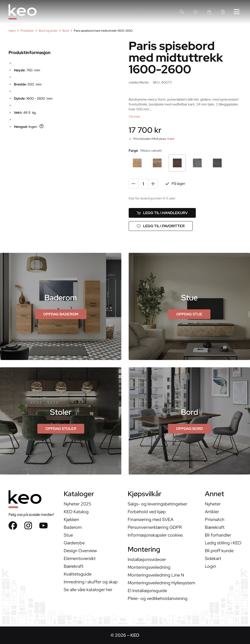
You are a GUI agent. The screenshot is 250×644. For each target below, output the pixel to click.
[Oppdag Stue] (189, 314)
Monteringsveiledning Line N (156, 575)
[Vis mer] (134, 116)
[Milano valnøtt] (177, 163)
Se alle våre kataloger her (88, 590)
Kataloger (79, 494)
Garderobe (74, 543)
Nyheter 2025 (78, 504)
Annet (214, 494)
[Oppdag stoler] (61, 429)
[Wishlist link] (196, 12)
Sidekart (213, 558)
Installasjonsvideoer (147, 559)
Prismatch (215, 519)
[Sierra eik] (137, 163)
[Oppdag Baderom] (61, 314)
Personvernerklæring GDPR (155, 527)
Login (210, 566)
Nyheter (213, 504)
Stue (68, 535)
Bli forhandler (218, 535)
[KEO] (23, 12)
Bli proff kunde (219, 551)
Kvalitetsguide (78, 574)
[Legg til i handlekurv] (162, 213)
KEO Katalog (76, 512)
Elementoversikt (80, 558)
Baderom (73, 527)
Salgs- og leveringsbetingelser (157, 504)
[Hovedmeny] (237, 12)
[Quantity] (143, 184)
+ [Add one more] (153, 184)
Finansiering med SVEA (151, 519)
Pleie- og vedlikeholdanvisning (158, 598)
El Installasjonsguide (147, 591)
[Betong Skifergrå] (197, 163)
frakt (171, 139)
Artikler (212, 512)
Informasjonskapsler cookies (155, 535)
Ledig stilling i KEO (223, 543)
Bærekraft (74, 566)
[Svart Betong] (217, 163)
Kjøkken (71, 519)
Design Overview (80, 551)
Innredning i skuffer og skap (91, 582)
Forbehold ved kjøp (147, 512)
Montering (144, 550)
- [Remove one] (134, 184)
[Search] (182, 12)
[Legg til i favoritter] (161, 226)
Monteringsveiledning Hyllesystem (161, 583)
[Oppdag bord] (189, 429)
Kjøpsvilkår (145, 494)
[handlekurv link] (209, 12)
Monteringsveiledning (149, 567)
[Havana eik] (157, 163)
